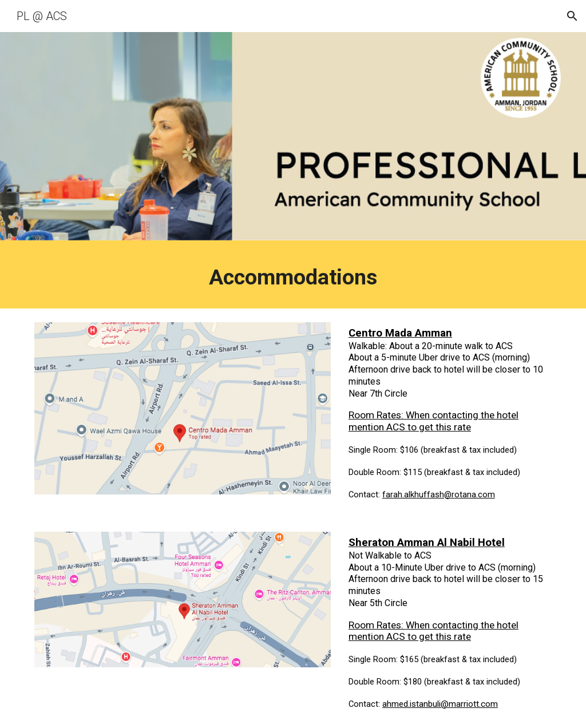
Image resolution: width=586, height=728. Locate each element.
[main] (293, 277)
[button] (572, 16)
